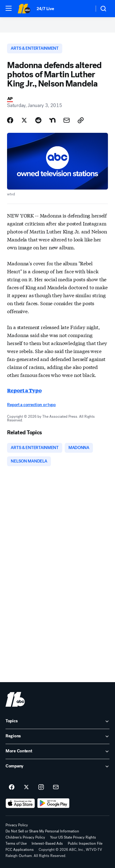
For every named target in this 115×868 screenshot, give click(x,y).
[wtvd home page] (15, 699)
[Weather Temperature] (84, 9)
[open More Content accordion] (57, 751)
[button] (9, 8)
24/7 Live (45, 9)
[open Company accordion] (57, 766)
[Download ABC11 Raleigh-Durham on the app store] (20, 803)
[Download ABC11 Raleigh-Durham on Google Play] (54, 803)
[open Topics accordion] (57, 721)
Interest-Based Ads (47, 843)
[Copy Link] (81, 120)
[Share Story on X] (24, 120)
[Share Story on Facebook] (10, 120)
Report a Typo (24, 390)
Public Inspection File (85, 843)
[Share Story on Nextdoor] (52, 120)
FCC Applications (20, 850)
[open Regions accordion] (57, 736)
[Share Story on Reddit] (38, 120)
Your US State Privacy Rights (73, 837)
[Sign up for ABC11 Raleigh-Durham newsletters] (56, 787)
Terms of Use (16, 843)
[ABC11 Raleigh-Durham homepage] (24, 9)
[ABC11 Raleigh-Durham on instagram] (41, 787)
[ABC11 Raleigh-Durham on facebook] (12, 787)
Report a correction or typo (31, 405)
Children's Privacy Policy (25, 837)
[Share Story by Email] (67, 120)
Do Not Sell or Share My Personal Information (42, 831)
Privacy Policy (17, 825)
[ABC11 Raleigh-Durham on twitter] (26, 787)
